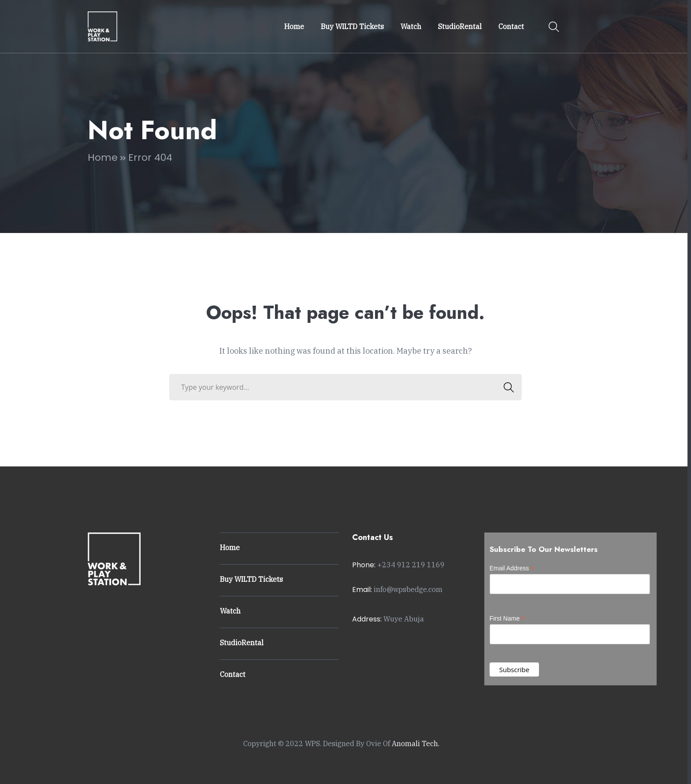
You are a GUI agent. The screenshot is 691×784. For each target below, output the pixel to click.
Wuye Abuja (404, 619)
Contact (233, 674)
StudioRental (242, 643)
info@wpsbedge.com (408, 589)
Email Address (512, 568)
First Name (507, 619)
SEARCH (506, 387)
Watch (230, 611)
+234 (411, 565)
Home (103, 157)
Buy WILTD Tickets (251, 579)
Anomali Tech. (416, 743)
